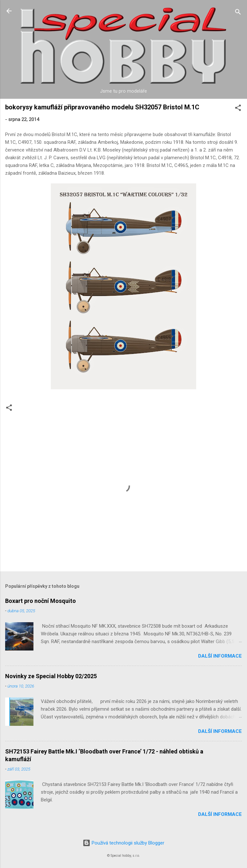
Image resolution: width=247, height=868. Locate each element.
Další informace (220, 656)
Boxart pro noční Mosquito (41, 601)
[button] (238, 109)
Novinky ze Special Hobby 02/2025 (51, 676)
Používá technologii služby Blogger (123, 843)
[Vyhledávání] (238, 13)
